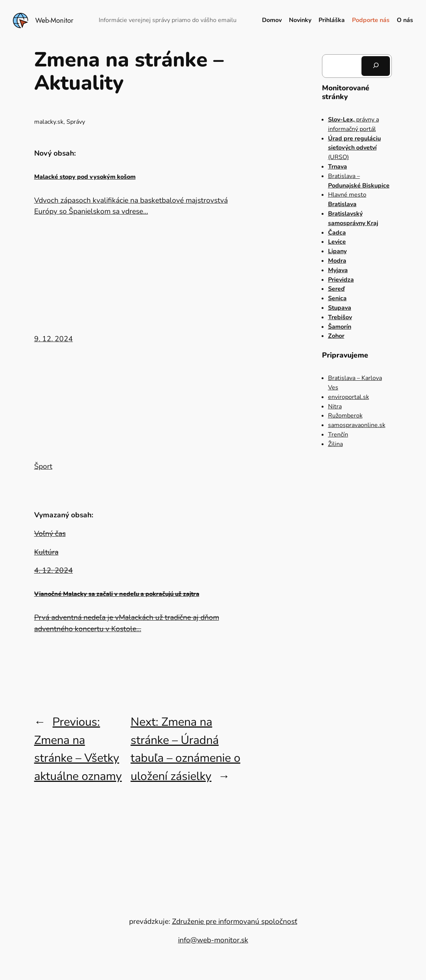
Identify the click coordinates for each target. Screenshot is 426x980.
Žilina (335, 444)
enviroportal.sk (349, 397)
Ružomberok (345, 416)
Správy (76, 122)
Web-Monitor (54, 20)
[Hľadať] (376, 66)
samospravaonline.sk (357, 425)
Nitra (335, 406)
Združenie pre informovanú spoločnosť (235, 922)
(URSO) (354, 148)
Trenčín (338, 435)
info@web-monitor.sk (213, 940)
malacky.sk (49, 122)
